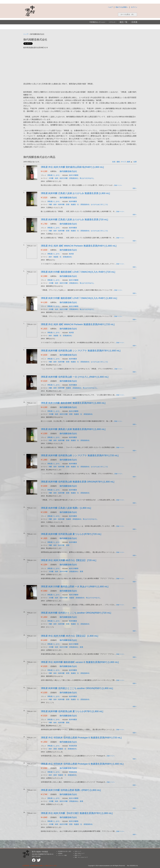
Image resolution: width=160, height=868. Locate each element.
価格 (118, 162)
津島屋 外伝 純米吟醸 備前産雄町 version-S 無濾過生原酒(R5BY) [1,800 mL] (80, 662)
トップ (26, 34)
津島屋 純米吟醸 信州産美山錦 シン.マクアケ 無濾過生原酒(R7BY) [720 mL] (80, 455)
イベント (112, 22)
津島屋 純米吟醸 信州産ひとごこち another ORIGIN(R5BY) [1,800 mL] (77, 688)
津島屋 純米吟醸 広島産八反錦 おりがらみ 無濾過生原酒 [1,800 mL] (75, 193)
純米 (57, 178)
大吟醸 (51, 178)
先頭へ (135, 188)
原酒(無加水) (74, 178)
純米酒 (71, 254)
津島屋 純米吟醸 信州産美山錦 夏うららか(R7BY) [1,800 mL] (72, 711)
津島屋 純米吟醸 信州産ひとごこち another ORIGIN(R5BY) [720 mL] (76, 613)
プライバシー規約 (62, 855)
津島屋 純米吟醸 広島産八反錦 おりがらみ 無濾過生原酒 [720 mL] (74, 219)
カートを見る (127, 14)
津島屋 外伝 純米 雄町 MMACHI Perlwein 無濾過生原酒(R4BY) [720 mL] (78, 324)
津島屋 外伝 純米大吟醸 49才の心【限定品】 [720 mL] (68, 560)
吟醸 (50, 204)
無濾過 (73, 204)
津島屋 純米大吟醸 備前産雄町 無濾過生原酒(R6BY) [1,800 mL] (73, 403)
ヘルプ (110, 7)
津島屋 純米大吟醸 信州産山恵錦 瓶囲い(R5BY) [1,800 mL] (71, 790)
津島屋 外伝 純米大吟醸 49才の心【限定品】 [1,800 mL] (69, 636)
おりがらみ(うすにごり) (99, 204)
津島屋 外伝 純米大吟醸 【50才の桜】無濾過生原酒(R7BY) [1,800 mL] (77, 813)
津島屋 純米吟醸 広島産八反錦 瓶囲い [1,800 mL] (66, 508)
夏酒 (68, 545)
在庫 (135, 162)
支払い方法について (80, 853)
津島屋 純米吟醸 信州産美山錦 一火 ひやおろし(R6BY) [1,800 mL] (75, 377)
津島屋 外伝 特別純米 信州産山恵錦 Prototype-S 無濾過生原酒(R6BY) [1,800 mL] (82, 764)
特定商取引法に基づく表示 (65, 851)
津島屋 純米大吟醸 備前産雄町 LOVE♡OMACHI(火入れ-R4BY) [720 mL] (78, 272)
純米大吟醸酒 (74, 175)
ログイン (134, 7)
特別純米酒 (73, 746)
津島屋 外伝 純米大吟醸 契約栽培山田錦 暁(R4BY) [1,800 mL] (72, 167)
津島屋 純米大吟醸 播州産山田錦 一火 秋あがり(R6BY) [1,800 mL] (75, 587)
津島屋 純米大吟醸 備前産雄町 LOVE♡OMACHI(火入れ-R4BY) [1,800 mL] (79, 298)
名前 (114, 162)
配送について (78, 855)
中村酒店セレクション (97, 22)
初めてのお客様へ (122, 7)
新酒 (68, 204)
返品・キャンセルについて (81, 857)
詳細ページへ (118, 185)
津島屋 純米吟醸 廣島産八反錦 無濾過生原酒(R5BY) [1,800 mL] (73, 429)
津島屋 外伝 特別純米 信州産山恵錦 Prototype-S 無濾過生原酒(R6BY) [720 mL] (81, 738)
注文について (78, 851)
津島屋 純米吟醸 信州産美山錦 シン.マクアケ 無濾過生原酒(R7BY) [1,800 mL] (81, 351)
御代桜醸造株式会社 (68, 171)
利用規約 (60, 853)
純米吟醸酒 (73, 201)
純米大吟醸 (64, 178)
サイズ (123, 162)
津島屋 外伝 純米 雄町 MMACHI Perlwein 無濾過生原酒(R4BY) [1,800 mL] (79, 246)
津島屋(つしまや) (53, 175)
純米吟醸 (61, 204)
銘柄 (129, 162)
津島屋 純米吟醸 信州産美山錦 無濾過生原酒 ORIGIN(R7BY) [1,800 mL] (78, 482)
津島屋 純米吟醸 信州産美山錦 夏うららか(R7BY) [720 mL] (71, 534)
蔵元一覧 (123, 22)
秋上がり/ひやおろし (87, 178)
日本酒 (134, 22)
